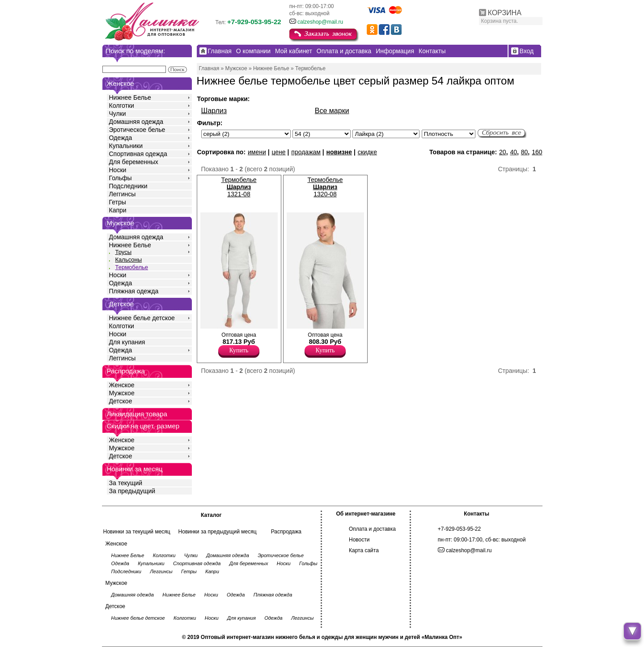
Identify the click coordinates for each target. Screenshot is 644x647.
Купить (239, 350)
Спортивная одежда (138, 154)
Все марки (332, 111)
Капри (118, 210)
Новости (359, 540)
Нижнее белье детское (142, 318)
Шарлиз (214, 111)
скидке (367, 152)
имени (257, 152)
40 (513, 152)
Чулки (118, 114)
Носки (118, 170)
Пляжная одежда (134, 291)
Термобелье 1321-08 (239, 187)
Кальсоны (129, 260)
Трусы (124, 252)
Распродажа (286, 532)
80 (525, 152)
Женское (122, 385)
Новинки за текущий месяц (137, 532)
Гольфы (121, 178)
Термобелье (132, 267)
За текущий (126, 483)
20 (503, 152)
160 (537, 152)
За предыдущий (132, 491)
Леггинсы (123, 194)
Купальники (126, 146)
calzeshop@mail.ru (320, 22)
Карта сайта (364, 550)
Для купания (127, 342)
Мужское (122, 393)
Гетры (118, 202)
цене (278, 152)
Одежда (121, 138)
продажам (306, 152)
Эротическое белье (137, 130)
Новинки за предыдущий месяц (218, 532)
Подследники (128, 186)
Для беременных (134, 162)
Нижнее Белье (130, 97)
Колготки (122, 106)
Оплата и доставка (372, 529)
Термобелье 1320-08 (325, 187)
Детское (122, 304)
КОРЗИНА (505, 13)
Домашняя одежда (136, 122)
